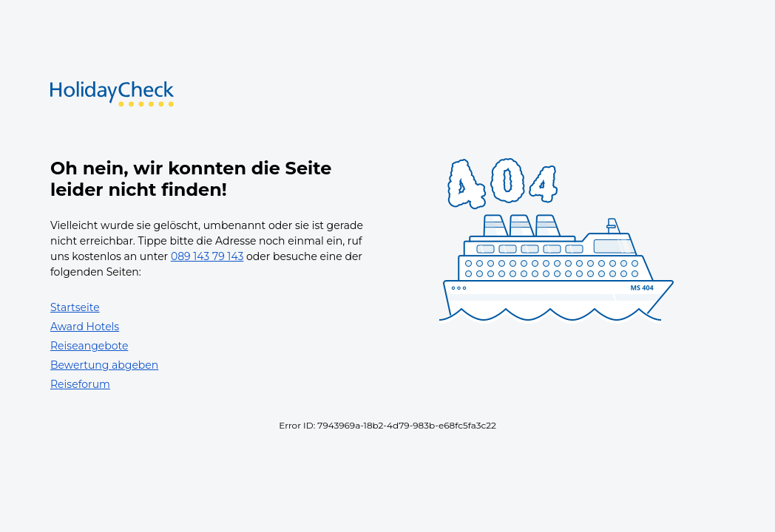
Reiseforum (80, 384)
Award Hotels (85, 327)
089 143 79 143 (207, 256)
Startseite (75, 307)
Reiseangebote (89, 346)
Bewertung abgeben (104, 365)
